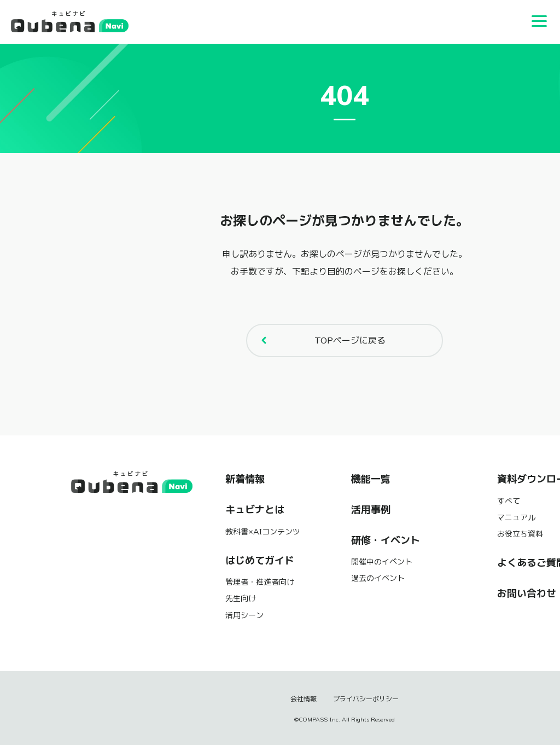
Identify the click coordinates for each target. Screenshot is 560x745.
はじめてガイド (260, 561)
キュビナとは (255, 510)
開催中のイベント (382, 562)
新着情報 (245, 479)
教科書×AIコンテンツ (263, 532)
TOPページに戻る (320, 340)
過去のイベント (378, 578)
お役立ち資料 (520, 534)
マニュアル (516, 517)
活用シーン (244, 615)
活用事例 (371, 510)
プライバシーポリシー (366, 699)
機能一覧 (371, 479)
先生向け (241, 598)
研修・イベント (386, 540)
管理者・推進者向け (260, 582)
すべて (509, 501)
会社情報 (304, 699)
